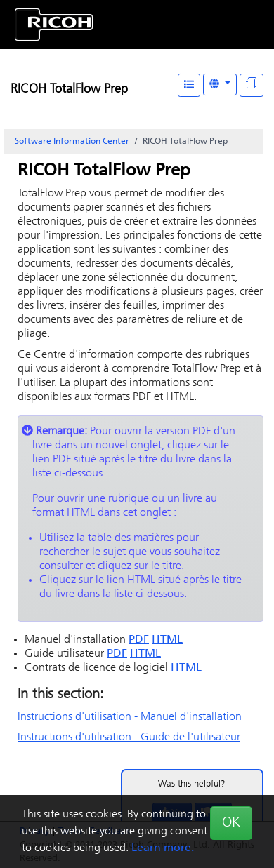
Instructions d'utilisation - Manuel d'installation (130, 717)
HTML (167, 640)
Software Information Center (72, 142)
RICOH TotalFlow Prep (69, 89)
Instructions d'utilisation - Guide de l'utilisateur (129, 737)
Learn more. (163, 848)
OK (231, 823)
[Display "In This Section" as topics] (252, 85)
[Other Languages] (220, 85)
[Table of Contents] (189, 85)
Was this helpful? (192, 784)
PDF (139, 640)
